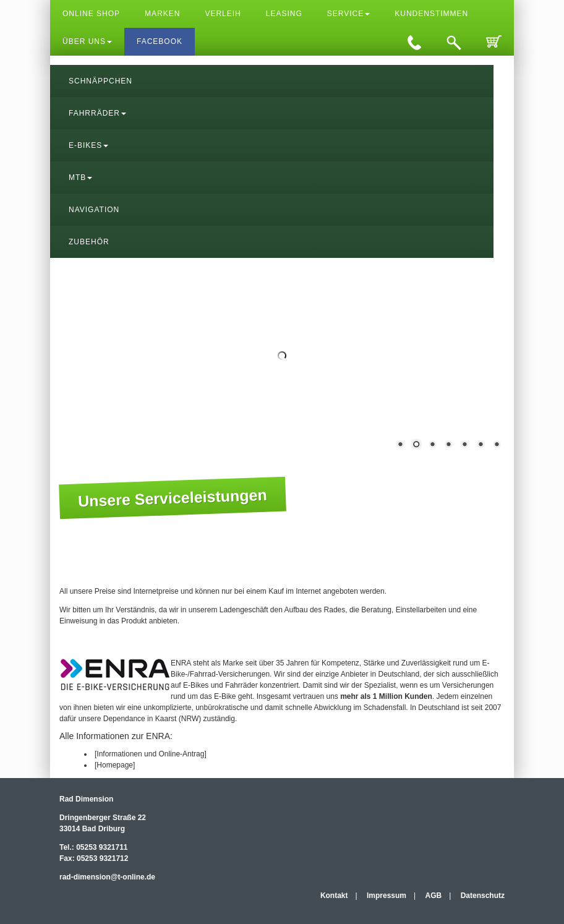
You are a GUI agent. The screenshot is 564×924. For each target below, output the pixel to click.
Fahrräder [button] (97, 113)
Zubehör (89, 242)
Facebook (160, 41)
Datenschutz (483, 896)
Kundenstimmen (431, 14)
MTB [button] (80, 178)
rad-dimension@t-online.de (107, 877)
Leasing (284, 14)
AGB (434, 896)
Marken (162, 14)
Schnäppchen (100, 81)
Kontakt (334, 896)
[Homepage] (115, 765)
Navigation (94, 210)
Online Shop (91, 14)
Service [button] (348, 14)
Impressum (387, 896)
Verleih (223, 14)
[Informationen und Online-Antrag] (151, 754)
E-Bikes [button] (88, 145)
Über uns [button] (87, 41)
